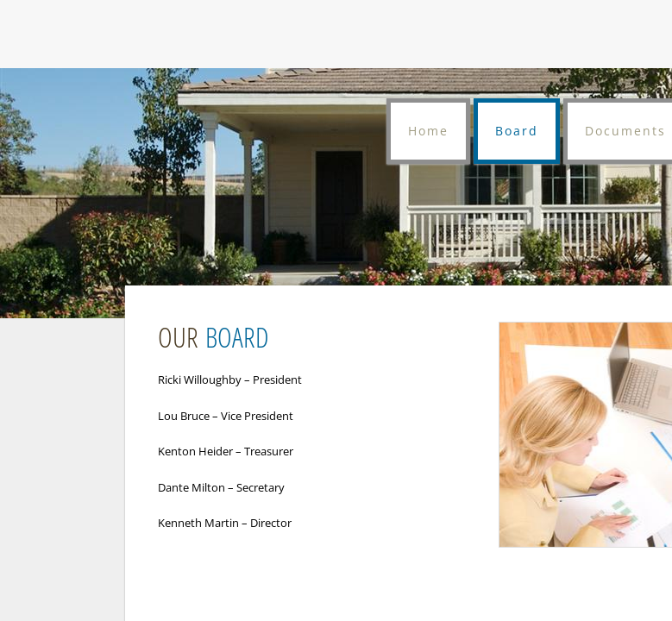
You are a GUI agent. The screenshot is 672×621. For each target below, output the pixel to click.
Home (428, 131)
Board (517, 131)
